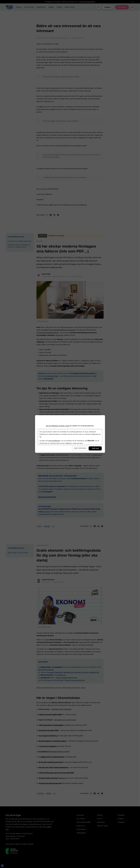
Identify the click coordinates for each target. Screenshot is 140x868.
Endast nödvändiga (80, 448)
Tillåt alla (95, 448)
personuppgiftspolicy (55, 441)
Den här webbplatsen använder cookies (58, 426)
